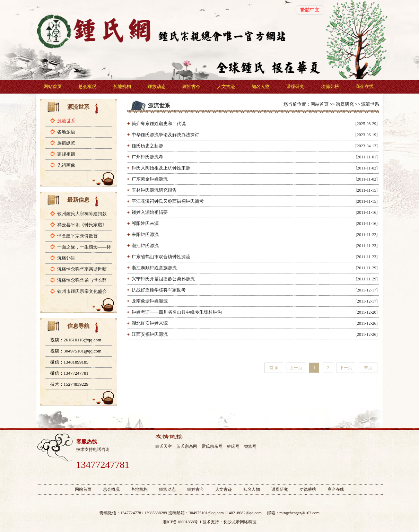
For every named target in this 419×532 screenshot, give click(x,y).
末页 (368, 368)
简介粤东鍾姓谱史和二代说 (159, 124)
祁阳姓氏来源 (145, 223)
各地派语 (66, 132)
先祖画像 (66, 165)
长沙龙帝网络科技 (240, 522)
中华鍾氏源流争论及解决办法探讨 (165, 135)
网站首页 (53, 86)
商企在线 (365, 86)
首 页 (274, 368)
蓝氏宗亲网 (187, 446)
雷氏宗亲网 (212, 446)
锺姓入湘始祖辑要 (150, 212)
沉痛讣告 (66, 258)
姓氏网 (233, 446)
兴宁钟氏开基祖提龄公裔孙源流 (163, 279)
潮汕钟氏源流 (145, 246)
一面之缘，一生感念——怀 (84, 247)
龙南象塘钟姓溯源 (150, 301)
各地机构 (122, 86)
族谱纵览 (66, 143)
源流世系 (66, 121)
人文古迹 (226, 86)
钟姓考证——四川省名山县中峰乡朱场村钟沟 (177, 312)
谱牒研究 (295, 86)
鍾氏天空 (164, 446)
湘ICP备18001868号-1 (182, 522)
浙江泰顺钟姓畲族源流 (154, 268)
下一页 (346, 368)
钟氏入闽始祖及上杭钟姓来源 (161, 168)
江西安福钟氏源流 (150, 334)
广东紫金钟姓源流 (150, 179)
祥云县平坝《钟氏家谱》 (82, 225)
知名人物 (261, 86)
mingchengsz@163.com (299, 513)
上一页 (296, 368)
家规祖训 (66, 154)
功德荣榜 (330, 86)
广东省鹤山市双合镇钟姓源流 (161, 257)
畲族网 (250, 446)
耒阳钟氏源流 (145, 234)
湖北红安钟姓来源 (150, 323)
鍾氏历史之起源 (147, 146)
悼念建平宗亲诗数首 (77, 236)
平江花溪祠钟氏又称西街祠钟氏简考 (168, 201)
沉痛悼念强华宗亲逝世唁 (82, 269)
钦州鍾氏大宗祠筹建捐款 (82, 214)
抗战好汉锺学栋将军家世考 (159, 290)
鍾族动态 (157, 86)
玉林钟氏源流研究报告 (154, 190)
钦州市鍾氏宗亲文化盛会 (82, 291)
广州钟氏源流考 (147, 157)
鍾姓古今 (191, 86)
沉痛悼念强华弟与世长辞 (82, 280)
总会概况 (87, 86)
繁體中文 (310, 10)
